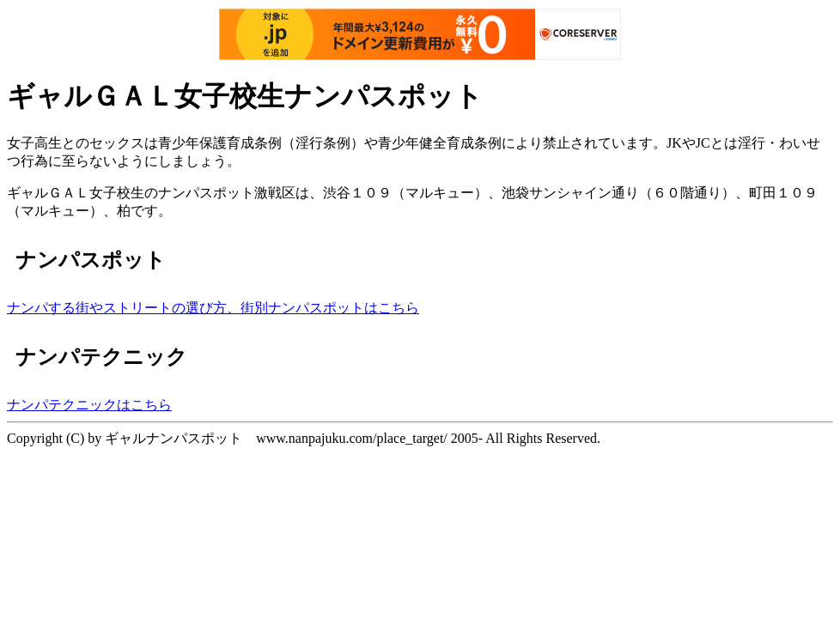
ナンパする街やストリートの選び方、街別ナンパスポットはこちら (213, 308)
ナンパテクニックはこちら (89, 405)
